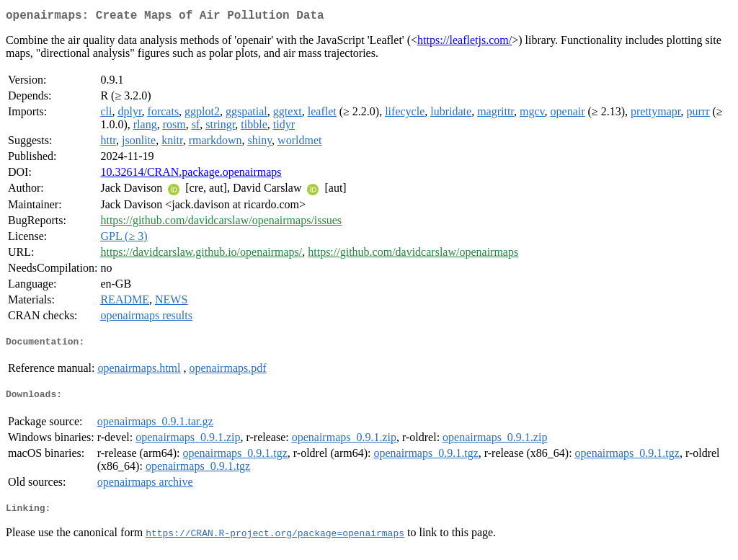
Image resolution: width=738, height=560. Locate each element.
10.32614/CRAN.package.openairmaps (191, 175)
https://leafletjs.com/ (464, 43)
